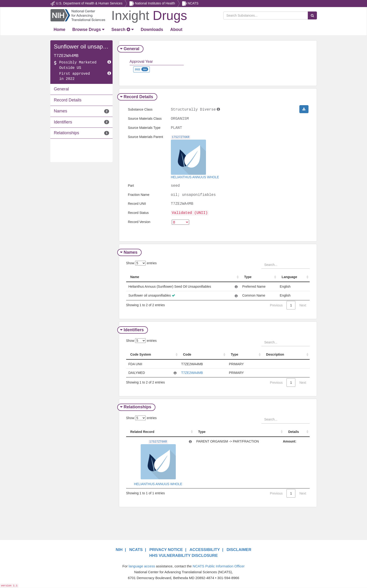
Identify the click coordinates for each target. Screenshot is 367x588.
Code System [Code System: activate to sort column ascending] (141, 355)
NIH (119, 550)
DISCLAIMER (239, 550)
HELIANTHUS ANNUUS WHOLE (195, 177)
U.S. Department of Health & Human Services (89, 3)
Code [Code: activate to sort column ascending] (187, 355)
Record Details (137, 97)
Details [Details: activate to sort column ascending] (295, 432)
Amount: (291, 442)
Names (129, 253)
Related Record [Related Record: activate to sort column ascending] (142, 432)
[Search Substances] (266, 15)
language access (142, 566)
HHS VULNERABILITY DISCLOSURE (184, 556)
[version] (180, 223)
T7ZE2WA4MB (192, 373)
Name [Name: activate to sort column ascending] (135, 277)
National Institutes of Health (155, 3)
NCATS (193, 3)
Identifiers (132, 330)
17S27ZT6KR (181, 137)
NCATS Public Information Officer (219, 566)
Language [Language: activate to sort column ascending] (291, 277)
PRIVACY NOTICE (166, 550)
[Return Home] (119, 15)
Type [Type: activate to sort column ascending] (251, 277)
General (130, 49)
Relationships (136, 407)
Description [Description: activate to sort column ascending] (275, 355)
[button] (304, 109)
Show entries (141, 263)
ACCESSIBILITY (205, 550)
